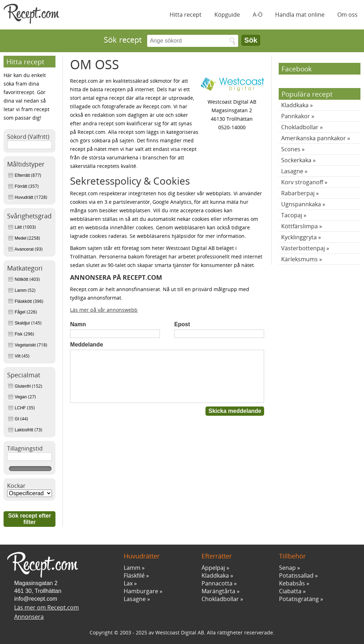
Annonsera (29, 617)
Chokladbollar (300, 127)
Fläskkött (20, 301)
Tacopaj (292, 215)
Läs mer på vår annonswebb (104, 310)
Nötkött (18, 279)
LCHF (17, 408)
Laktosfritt (21, 430)
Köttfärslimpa (299, 226)
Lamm (17, 290)
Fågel (17, 312)
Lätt (15, 227)
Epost (182, 324)
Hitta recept (186, 15)
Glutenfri (20, 386)
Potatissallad (296, 575)
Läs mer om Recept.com (47, 607)
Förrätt (18, 186)
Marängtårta (218, 591)
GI (14, 419)
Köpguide (227, 15)
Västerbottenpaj (303, 248)
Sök (251, 40)
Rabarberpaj (298, 193)
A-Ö (258, 15)
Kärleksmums (299, 259)
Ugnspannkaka (301, 204)
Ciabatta (290, 591)
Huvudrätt (21, 197)
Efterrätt (19, 175)
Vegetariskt (22, 345)
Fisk (15, 334)
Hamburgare (141, 591)
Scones (291, 149)
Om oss (347, 15)
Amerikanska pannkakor (314, 138)
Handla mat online (300, 15)
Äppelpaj (213, 568)
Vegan (18, 397)
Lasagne (292, 171)
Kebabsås (292, 583)
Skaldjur (19, 323)
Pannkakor (296, 116)
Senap (287, 568)
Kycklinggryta (299, 237)
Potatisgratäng (299, 599)
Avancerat (21, 249)
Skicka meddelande (235, 411)
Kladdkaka (295, 105)
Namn (78, 324)
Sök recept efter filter (30, 519)
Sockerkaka (296, 160)
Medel (17, 238)
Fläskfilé (134, 575)
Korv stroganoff (302, 182)
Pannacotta (217, 583)
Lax (128, 583)
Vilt (14, 356)
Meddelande (86, 345)
